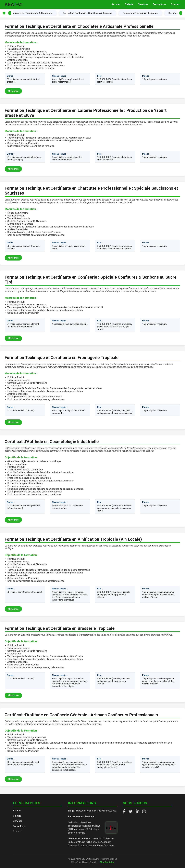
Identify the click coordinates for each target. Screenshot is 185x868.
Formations (159, 4)
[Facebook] (124, 811)
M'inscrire (13, 91)
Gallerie (129, 4)
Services (143, 4)
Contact (176, 4)
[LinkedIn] (138, 811)
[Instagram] (144, 811)
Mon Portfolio (107, 862)
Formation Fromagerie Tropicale (141, 13)
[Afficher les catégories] (4, 13)
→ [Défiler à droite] (181, 13)
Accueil (116, 4)
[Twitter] (131, 811)
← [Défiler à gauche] (10, 13)
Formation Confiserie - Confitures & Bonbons (88, 13)
